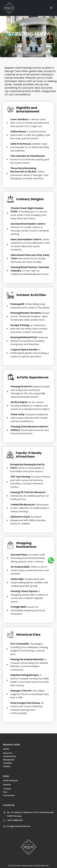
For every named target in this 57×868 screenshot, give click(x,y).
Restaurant (9, 760)
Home (6, 749)
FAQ (5, 792)
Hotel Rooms (9, 756)
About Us (8, 753)
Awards (7, 785)
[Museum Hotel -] (9, 8)
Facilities (7, 763)
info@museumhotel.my (19, 826)
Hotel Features (10, 781)
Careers (7, 789)
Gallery (7, 766)
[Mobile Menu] (51, 8)
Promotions (9, 795)
